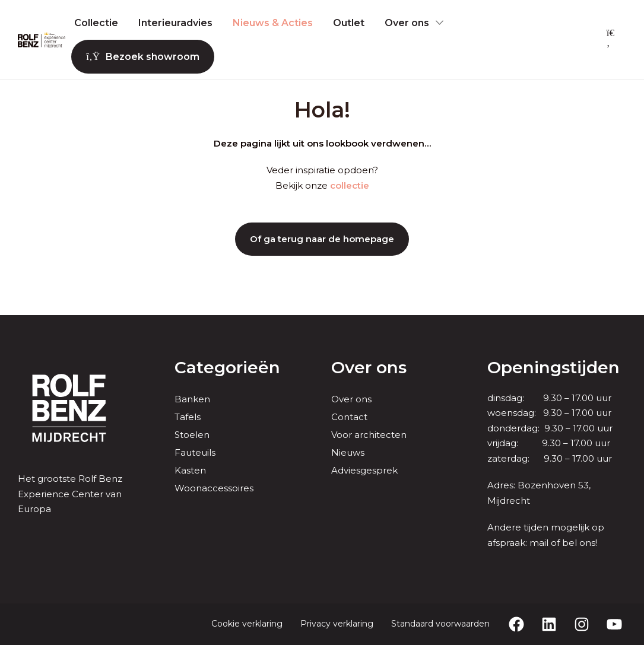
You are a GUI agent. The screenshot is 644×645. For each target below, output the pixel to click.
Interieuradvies (175, 23)
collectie (350, 185)
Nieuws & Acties (273, 23)
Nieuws (348, 452)
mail (539, 543)
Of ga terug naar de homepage (322, 239)
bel (570, 543)
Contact (349, 417)
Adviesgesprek (364, 470)
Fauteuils (195, 452)
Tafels (188, 417)
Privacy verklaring (337, 624)
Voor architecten (369, 435)
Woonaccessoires (214, 488)
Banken (192, 399)
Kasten (190, 470)
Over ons (407, 23)
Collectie (96, 23)
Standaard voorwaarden (440, 624)
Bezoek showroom (143, 57)
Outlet (349, 23)
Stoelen (192, 435)
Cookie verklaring (247, 624)
